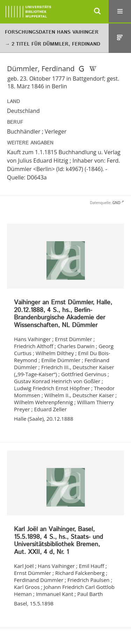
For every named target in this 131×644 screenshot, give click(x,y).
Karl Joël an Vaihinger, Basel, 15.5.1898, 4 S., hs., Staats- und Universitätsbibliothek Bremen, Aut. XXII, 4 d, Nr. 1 (59, 541)
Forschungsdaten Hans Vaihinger (52, 32)
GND (117, 203)
